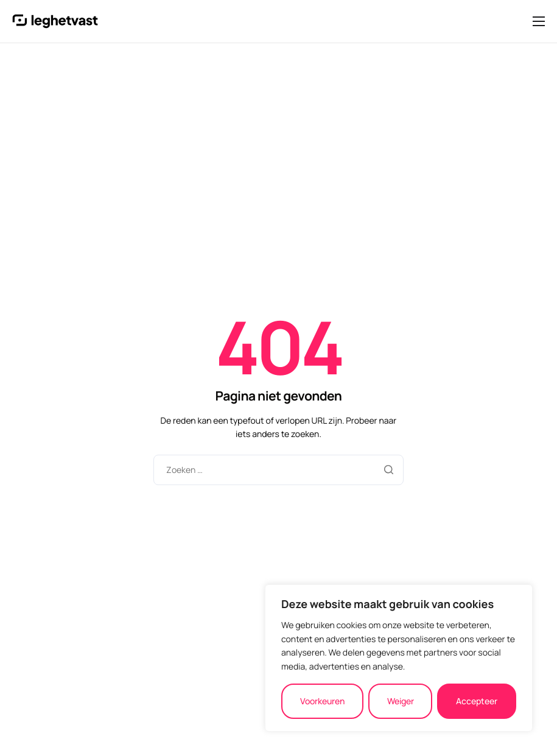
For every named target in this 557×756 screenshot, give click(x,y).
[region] (399, 658)
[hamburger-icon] (539, 21)
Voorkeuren (322, 701)
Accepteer (477, 701)
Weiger (401, 701)
